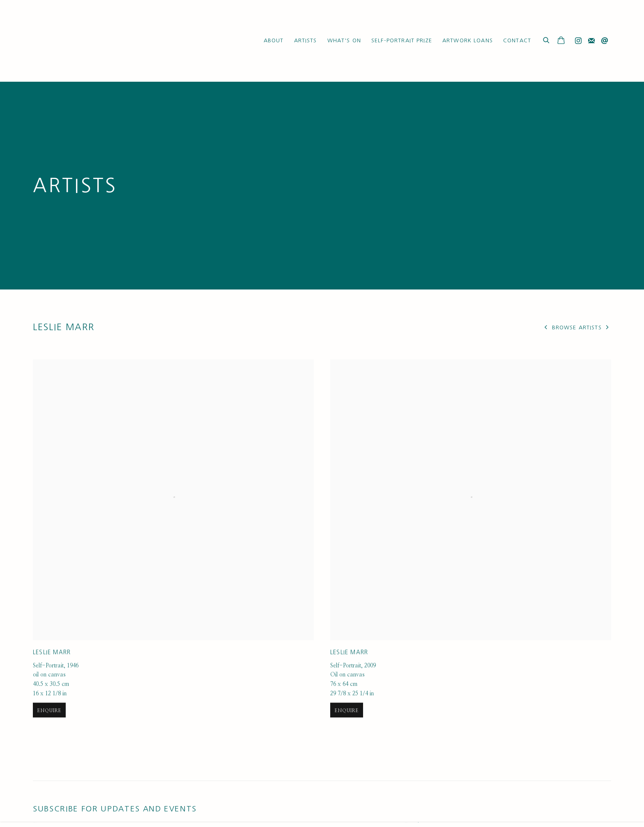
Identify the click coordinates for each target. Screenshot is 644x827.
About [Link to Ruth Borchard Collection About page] (274, 40)
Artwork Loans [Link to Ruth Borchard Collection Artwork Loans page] (468, 40)
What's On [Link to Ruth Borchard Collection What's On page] (344, 40)
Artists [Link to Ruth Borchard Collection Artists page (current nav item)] (306, 40)
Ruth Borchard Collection (82, 41)
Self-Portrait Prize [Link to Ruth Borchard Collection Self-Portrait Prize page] (402, 40)
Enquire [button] (49, 731)
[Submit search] (547, 39)
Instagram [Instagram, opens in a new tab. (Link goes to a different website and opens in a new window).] (578, 41)
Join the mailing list (591, 41)
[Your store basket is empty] (561, 41)
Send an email (605, 41)
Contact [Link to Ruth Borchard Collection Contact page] (517, 40)
